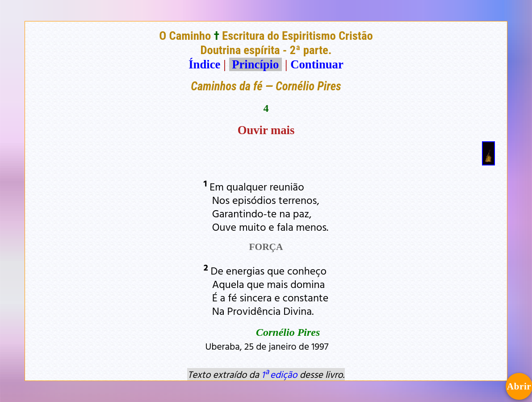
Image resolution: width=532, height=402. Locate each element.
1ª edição (279, 374)
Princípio (256, 64)
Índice (204, 64)
